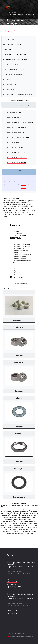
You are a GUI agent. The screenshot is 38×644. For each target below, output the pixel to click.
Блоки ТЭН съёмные (20, 256)
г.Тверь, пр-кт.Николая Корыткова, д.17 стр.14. (22, 636)
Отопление (7, 49)
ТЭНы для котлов (13, 143)
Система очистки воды (12, 64)
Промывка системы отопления (15, 54)
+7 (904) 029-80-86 (12, 579)
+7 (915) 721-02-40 (12, 582)
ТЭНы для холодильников (17, 128)
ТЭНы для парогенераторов (17, 158)
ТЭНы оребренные (19, 248)
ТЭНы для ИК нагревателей (17, 153)
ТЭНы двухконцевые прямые (22, 244)
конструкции (21, 105)
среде (29, 105)
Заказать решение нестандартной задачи (18, 94)
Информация (17, 277)
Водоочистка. (18, 275)
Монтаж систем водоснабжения (15, 59)
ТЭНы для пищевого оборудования (20, 122)
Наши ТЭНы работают (21, 235)
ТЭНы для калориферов (16, 133)
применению (11, 105)
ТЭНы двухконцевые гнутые (22, 246)
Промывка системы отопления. (23, 271)
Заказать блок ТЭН (10, 84)
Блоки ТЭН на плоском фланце (23, 254)
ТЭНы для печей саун (15, 117)
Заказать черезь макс (12, 29)
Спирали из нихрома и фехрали (23, 260)
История (17, 231)
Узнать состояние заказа (12, 44)
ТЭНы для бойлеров (14, 112)
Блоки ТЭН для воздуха (21, 258)
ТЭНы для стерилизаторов (17, 163)
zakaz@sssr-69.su (11, 584)
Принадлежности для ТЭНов (13, 69)
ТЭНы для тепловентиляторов (18, 138)
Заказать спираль (9, 89)
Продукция (16, 238)
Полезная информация (20, 284)
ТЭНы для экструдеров (15, 148)
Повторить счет (9, 39)
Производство (18, 233)
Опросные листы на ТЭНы (12, 74)
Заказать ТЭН (8, 79)
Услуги (14, 262)
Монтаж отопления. (20, 269)
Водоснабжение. (19, 273)
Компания (15, 225)
